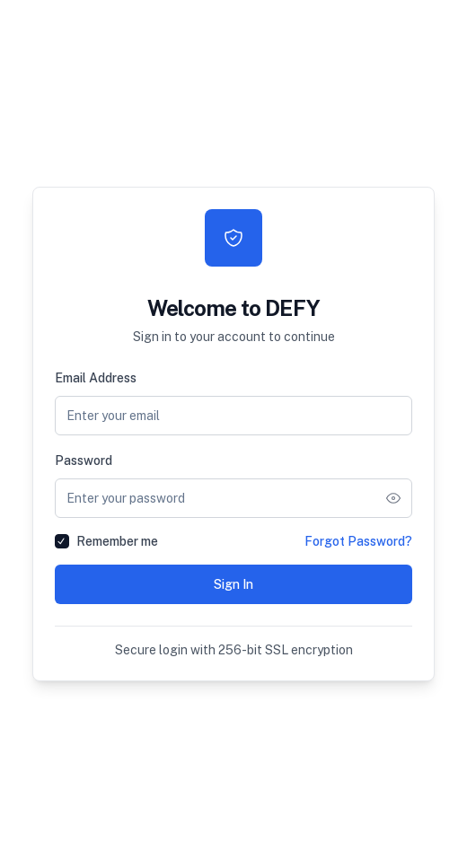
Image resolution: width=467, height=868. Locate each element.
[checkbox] (62, 541)
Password (84, 460)
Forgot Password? (358, 541)
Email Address (96, 378)
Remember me (117, 541)
